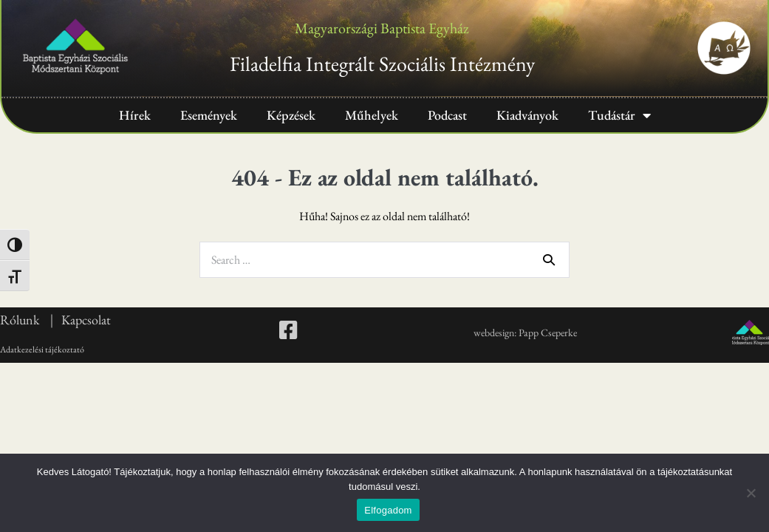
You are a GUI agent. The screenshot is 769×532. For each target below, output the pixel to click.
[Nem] (751, 493)
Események (209, 115)
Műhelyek (372, 115)
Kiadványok (527, 115)
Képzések (291, 115)
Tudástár (619, 115)
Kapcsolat (86, 320)
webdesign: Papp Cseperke (525, 332)
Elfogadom (388, 510)
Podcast (447, 115)
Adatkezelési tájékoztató (42, 349)
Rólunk (21, 320)
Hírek (135, 115)
